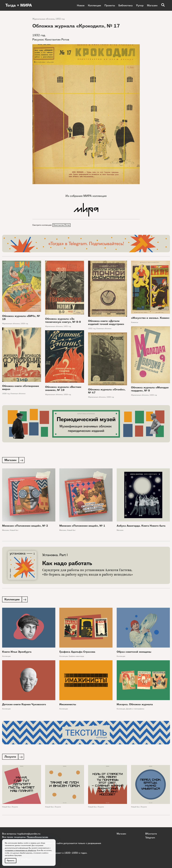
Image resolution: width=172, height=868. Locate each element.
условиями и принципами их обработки (20, 850)
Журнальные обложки (43, 19)
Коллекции (94, 5)
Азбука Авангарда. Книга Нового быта (141, 526)
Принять (11, 861)
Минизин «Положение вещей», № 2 (25, 526)
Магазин (152, 5)
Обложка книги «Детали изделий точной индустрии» (106, 323)
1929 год (153, 395)
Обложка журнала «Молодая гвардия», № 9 (150, 389)
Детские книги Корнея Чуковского (24, 705)
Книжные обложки (104, 329)
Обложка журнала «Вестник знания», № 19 (63, 389)
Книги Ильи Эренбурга (17, 653)
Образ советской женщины (134, 653)
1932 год (60, 19)
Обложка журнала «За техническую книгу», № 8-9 (63, 321)
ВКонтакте (151, 834)
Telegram (150, 837)
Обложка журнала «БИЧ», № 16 (21, 318)
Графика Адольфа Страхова (77, 653)
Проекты (110, 5)
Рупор (140, 5)
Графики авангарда (76, 657)
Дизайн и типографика (135, 710)
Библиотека (126, 5)
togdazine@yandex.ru (29, 834)
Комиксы (135, 323)
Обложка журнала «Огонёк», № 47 (107, 391)
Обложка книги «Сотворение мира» (21, 388)
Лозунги (15, 808)
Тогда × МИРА (19, 5)
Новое (81, 5)
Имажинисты (68, 705)
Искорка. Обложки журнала (135, 705)
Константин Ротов (62, 225)
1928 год (24, 324)
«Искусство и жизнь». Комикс (150, 318)
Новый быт (14, 531)
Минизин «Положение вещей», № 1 (82, 526)
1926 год (67, 395)
